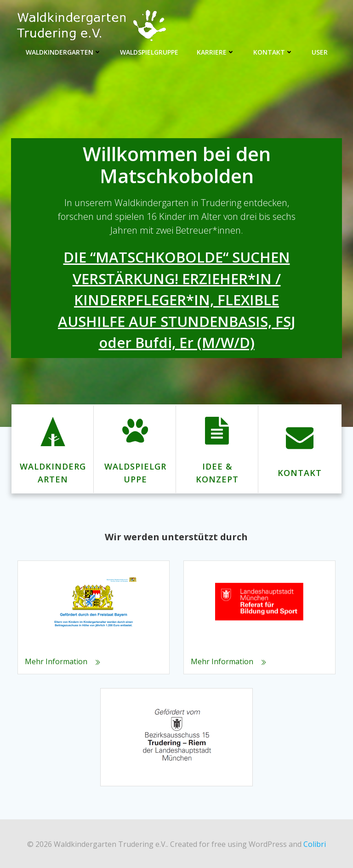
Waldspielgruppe (149, 51)
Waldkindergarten (64, 51)
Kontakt (273, 51)
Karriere (216, 51)
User (320, 51)
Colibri (315, 843)
